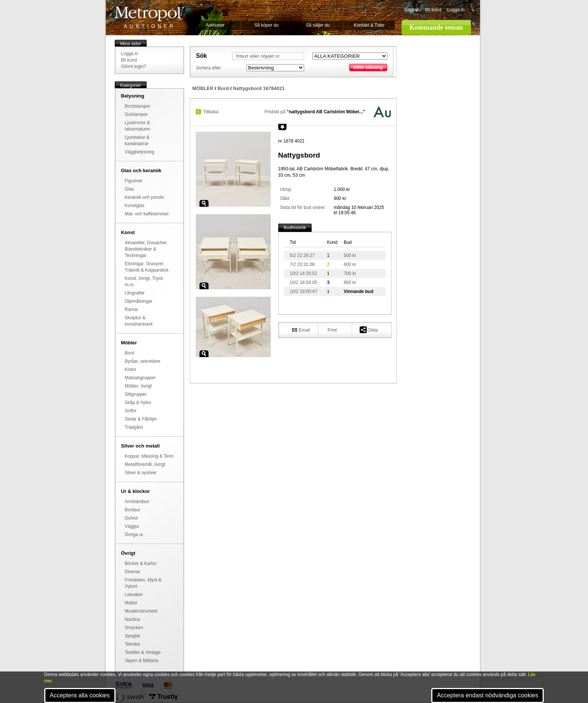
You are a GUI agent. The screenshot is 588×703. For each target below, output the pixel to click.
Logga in (456, 10)
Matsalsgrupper (140, 378)
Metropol (149, 17)
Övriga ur (134, 535)
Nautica (133, 619)
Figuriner (134, 181)
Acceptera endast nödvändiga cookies (487, 695)
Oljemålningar (139, 301)
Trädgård (134, 427)
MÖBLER (203, 88)
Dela (369, 330)
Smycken (134, 628)
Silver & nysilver (141, 473)
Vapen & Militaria (142, 661)
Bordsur (133, 510)
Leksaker (134, 595)
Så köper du (266, 25)
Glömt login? (134, 66)
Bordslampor (138, 106)
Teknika (133, 644)
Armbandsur (137, 502)
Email (301, 330)
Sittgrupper (136, 394)
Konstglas (135, 206)
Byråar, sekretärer (143, 361)
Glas (130, 189)
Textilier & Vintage (143, 652)
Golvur (131, 518)
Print (332, 330)
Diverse (133, 572)
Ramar (132, 309)
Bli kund (433, 10)
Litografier (135, 293)
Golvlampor (136, 114)
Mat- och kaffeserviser (147, 214)
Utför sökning (368, 68)
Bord (130, 353)
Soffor (131, 411)
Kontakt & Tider (369, 25)
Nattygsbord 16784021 (259, 88)
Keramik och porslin (145, 197)
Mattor (131, 603)
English (412, 10)
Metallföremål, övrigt (145, 464)
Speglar (133, 636)
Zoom (204, 203)
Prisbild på (315, 112)
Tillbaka (211, 112)
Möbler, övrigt (138, 386)
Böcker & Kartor (141, 563)
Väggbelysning (140, 152)
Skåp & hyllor (138, 403)
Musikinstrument (141, 611)
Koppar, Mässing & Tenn (149, 456)
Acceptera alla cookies (80, 695)
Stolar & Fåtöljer (141, 419)
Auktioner (215, 25)
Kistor (131, 370)
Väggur (132, 526)
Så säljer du (318, 25)
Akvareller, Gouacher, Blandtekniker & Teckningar (146, 249)
